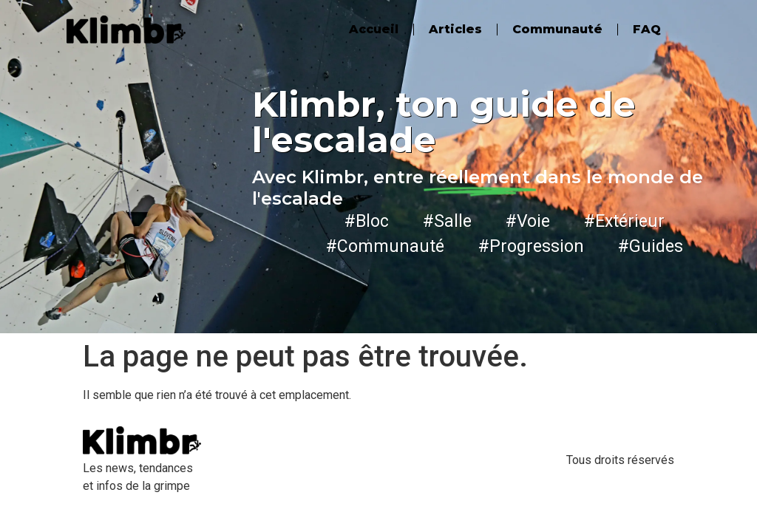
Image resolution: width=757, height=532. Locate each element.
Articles (455, 29)
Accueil (374, 29)
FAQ (647, 29)
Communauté (557, 29)
